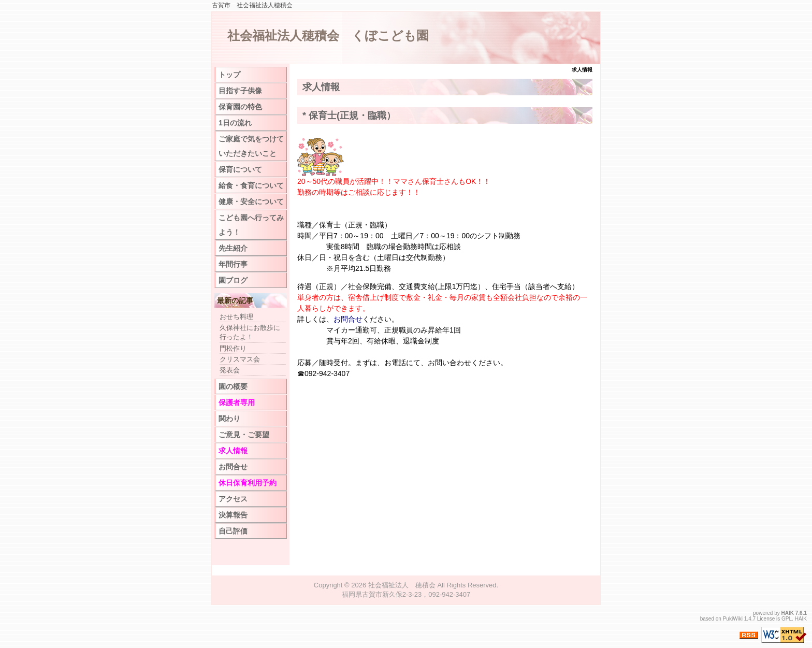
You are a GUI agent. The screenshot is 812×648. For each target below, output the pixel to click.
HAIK (788, 613)
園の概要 (233, 386)
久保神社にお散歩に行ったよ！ (250, 332)
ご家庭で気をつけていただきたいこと (251, 146)
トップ (229, 75)
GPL (787, 619)
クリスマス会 (240, 359)
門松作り (233, 348)
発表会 (230, 370)
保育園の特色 (240, 107)
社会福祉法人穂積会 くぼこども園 (328, 35)
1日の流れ (235, 123)
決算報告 (233, 515)
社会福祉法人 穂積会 (402, 585)
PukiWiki (733, 619)
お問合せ (348, 319)
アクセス (233, 499)
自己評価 (233, 531)
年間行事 (233, 264)
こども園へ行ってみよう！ (251, 225)
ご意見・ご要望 (244, 435)
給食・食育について (251, 185)
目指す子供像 (240, 91)
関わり (229, 419)
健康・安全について (251, 201)
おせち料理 (236, 317)
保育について (240, 169)
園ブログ (233, 280)
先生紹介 (233, 248)
